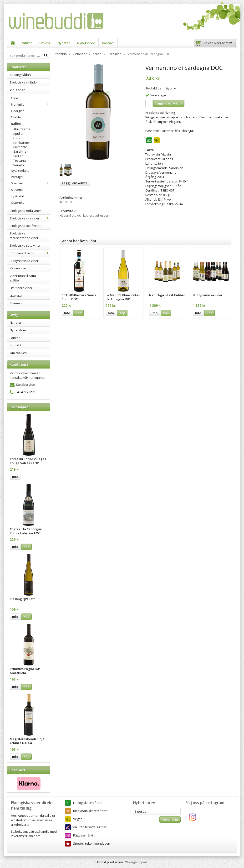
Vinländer (30, 90)
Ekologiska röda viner (30, 211)
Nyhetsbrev (86, 43)
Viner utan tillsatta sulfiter (23, 278)
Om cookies (18, 353)
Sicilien (18, 156)
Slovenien (18, 190)
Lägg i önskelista (75, 183)
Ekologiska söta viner (25, 245)
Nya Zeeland (20, 171)
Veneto (19, 165)
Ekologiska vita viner (30, 218)
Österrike (18, 203)
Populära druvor (30, 253)
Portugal (17, 177)
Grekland (18, 117)
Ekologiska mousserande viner (24, 236)
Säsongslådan (20, 75)
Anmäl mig (170, 819)
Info (15, 477)
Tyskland (18, 196)
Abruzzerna (22, 129)
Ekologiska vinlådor (24, 82)
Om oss (45, 43)
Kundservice (25, 385)
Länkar (15, 338)
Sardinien (21, 151)
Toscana (20, 161)
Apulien (19, 134)
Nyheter (64, 43)
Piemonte (20, 147)
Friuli (17, 138)
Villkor (27, 43)
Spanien (30, 183)
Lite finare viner (21, 288)
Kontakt (108, 43)
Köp (26, 547)
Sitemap (16, 303)
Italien (30, 124)
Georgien (18, 111)
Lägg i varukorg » (169, 103)
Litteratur (16, 296)
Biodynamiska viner (24, 261)
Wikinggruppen (136, 862)
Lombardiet (22, 143)
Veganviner (18, 268)
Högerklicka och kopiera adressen (84, 215)
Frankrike (30, 104)
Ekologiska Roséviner (25, 226)
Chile (15, 98)
